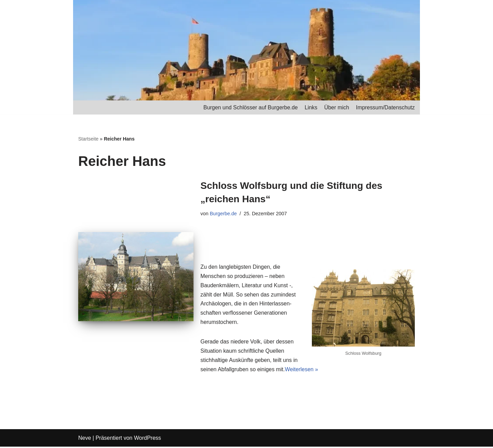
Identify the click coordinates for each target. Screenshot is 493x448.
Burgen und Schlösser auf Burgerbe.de (250, 107)
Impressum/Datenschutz (385, 107)
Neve (85, 439)
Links (310, 107)
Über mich (336, 107)
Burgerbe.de (224, 214)
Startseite (88, 139)
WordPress (147, 439)
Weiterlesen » (302, 371)
